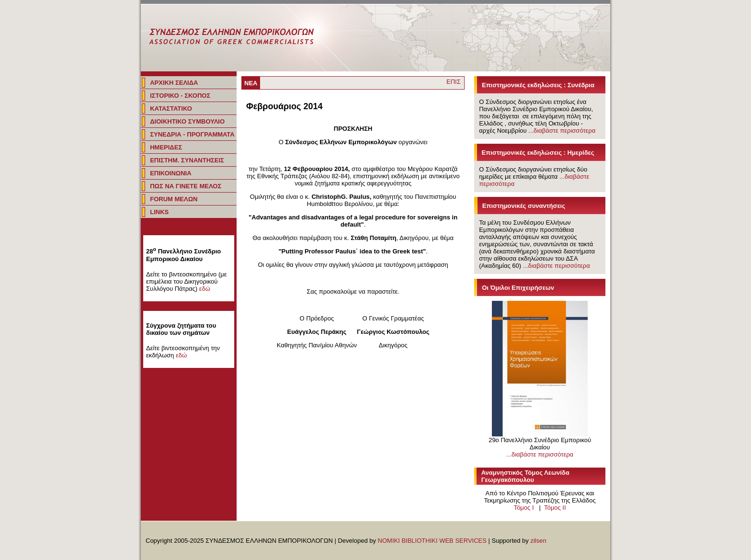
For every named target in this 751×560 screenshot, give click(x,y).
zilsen (538, 541)
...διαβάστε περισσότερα (562, 131)
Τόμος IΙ (555, 508)
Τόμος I (524, 508)
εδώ (205, 289)
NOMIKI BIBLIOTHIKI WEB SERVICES (432, 541)
